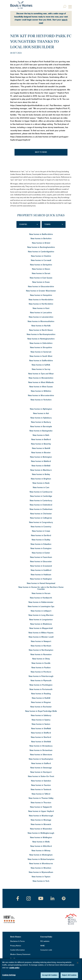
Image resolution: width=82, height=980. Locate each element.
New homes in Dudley (41, 540)
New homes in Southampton (41, 759)
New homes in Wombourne (41, 864)
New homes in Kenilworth (41, 598)
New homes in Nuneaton (41, 655)
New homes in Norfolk (41, 326)
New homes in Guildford (41, 570)
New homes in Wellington (41, 838)
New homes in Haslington (41, 579)
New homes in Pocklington (41, 685)
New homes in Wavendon (41, 829)
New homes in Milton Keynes (41, 633)
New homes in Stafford (41, 763)
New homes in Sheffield (41, 729)
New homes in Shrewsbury (41, 746)
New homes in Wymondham (41, 872)
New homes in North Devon (41, 330)
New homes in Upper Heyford (41, 811)
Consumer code (46, 950)
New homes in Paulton (41, 668)
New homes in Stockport (41, 772)
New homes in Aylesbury (41, 418)
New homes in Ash (41, 413)
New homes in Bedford (41, 440)
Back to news (41, 152)
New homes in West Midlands (41, 382)
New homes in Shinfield (41, 742)
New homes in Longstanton (41, 620)
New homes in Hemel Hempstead (41, 583)
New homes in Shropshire (41, 348)
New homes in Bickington (41, 457)
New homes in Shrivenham (41, 750)
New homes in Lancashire (41, 313)
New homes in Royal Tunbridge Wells (41, 711)
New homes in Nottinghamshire (41, 339)
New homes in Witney (41, 851)
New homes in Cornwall (41, 260)
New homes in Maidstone (41, 624)
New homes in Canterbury (41, 501)
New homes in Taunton (41, 785)
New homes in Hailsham (41, 575)
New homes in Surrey (41, 369)
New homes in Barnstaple (41, 427)
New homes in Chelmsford (41, 505)
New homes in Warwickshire (41, 378)
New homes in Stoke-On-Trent (41, 776)
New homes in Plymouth (41, 681)
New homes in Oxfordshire (41, 343)
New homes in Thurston (41, 803)
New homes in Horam (41, 593)
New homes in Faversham (41, 557)
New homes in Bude (41, 483)
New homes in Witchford (41, 846)
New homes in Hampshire (41, 295)
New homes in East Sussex (41, 278)
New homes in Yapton (41, 877)
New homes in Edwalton (41, 544)
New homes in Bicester (41, 453)
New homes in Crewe (41, 531)
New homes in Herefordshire (41, 300)
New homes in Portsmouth (41, 689)
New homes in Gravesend (41, 566)
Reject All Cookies (69, 975)
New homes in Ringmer (41, 702)
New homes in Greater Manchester (41, 291)
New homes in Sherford (41, 737)
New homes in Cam (41, 488)
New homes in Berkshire (41, 239)
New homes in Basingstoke (41, 431)
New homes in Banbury (41, 422)
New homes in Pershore (41, 672)
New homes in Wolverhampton (41, 859)
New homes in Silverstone (41, 755)
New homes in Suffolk (41, 365)
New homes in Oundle (41, 663)
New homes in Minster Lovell (41, 637)
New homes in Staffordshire (41, 361)
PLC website (45, 941)
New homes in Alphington (41, 409)
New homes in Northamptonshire (41, 334)
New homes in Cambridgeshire (41, 252)
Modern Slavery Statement (20, 954)
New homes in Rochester (41, 707)
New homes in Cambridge (41, 496)
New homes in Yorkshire (41, 400)
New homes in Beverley (41, 444)
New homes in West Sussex (41, 387)
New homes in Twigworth (41, 807)
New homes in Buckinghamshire (41, 247)
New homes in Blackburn (41, 470)
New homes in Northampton (41, 650)
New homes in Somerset (41, 352)
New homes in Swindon (41, 781)
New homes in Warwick (41, 824)
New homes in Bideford (41, 461)
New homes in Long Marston (41, 615)
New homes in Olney (41, 659)
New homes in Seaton (41, 724)
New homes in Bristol (41, 243)
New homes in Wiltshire (41, 391)
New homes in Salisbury (41, 715)
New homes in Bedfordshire (41, 234)
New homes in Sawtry (41, 720)
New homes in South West (41, 356)
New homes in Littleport (41, 611)
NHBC (43, 946)
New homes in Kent (41, 308)
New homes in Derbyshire (41, 265)
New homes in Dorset (41, 273)
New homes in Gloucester (41, 562)
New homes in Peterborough (41, 676)
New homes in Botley (41, 474)
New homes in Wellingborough (41, 833)
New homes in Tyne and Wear (41, 374)
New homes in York (41, 881)
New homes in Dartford (41, 536)
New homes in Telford (41, 794)
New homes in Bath (41, 435)
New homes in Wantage (41, 820)
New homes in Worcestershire (41, 396)
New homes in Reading (41, 694)
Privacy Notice (16, 946)
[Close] (78, 963)
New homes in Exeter (41, 553)
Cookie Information (17, 950)
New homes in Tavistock (41, 790)
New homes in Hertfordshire (41, 304)
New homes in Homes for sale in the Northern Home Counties (41, 588)
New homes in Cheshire (41, 256)
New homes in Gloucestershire (41, 287)
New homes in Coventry (41, 527)
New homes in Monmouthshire (41, 321)
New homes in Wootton (41, 868)
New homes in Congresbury (41, 522)
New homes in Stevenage (41, 768)
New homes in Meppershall (41, 628)
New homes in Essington (41, 548)
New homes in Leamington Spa (41, 607)
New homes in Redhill (41, 698)
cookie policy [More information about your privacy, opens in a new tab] (14, 968)
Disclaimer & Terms (17, 941)
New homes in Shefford (41, 733)
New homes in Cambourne (41, 492)
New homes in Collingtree (41, 518)
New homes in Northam (41, 646)
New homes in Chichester (41, 514)
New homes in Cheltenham (41, 509)
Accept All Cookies (50, 975)
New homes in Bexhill (41, 448)
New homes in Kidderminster (41, 602)
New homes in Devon (41, 269)
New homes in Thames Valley (41, 798)
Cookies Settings (9, 975)
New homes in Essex (41, 282)
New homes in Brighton (41, 479)
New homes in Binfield (41, 466)
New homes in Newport (41, 641)
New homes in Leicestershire (41, 317)
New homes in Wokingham (41, 855)
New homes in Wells (41, 842)
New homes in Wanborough (41, 816)
